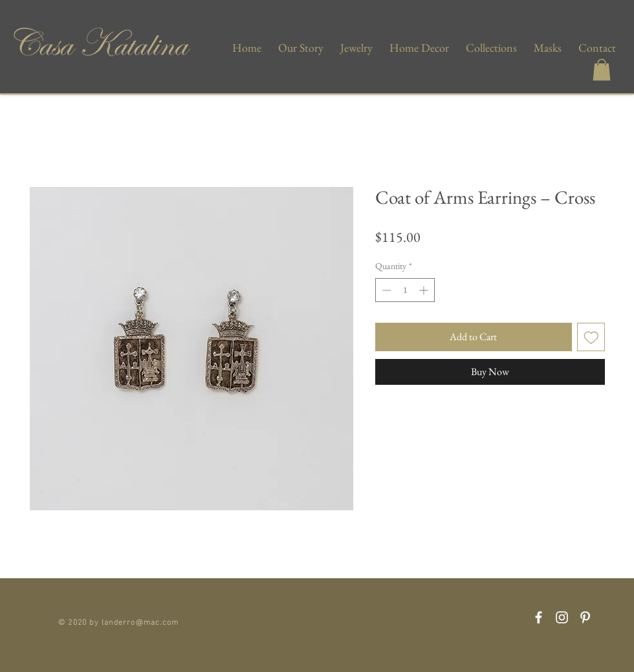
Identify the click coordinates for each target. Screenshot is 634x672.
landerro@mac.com (140, 621)
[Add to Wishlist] (591, 337)
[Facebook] (539, 617)
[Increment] (425, 290)
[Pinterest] (585, 617)
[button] (602, 70)
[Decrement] (385, 290)
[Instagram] (562, 617)
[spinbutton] (405, 290)
